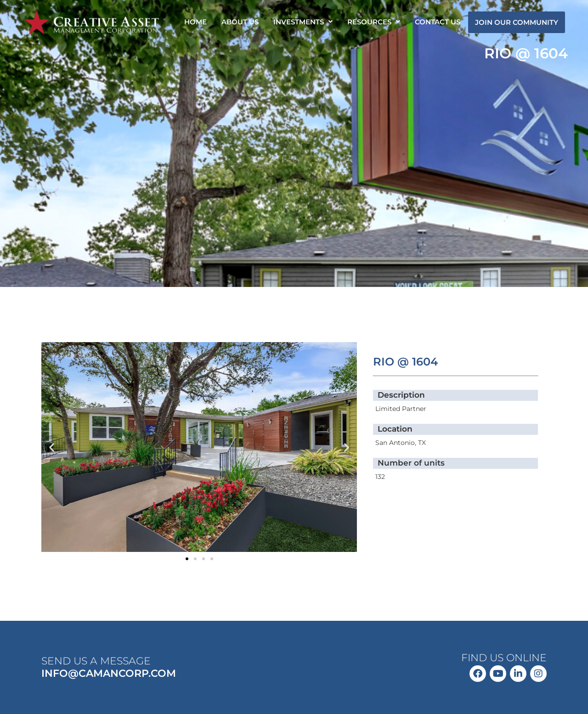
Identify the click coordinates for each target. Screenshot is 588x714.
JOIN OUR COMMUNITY (517, 22)
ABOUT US (240, 22)
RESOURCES (374, 22)
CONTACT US (438, 22)
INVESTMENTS (303, 22)
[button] (303, 22)
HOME (195, 22)
